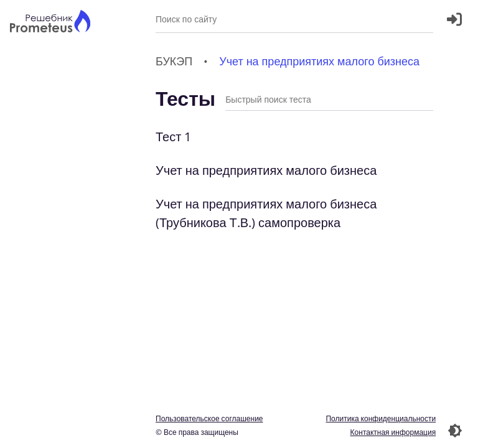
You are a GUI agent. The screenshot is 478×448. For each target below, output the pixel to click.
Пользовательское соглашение (209, 418)
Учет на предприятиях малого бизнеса (266, 170)
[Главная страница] (50, 23)
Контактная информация (393, 432)
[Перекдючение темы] (455, 431)
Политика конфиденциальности (381, 418)
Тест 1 (173, 137)
